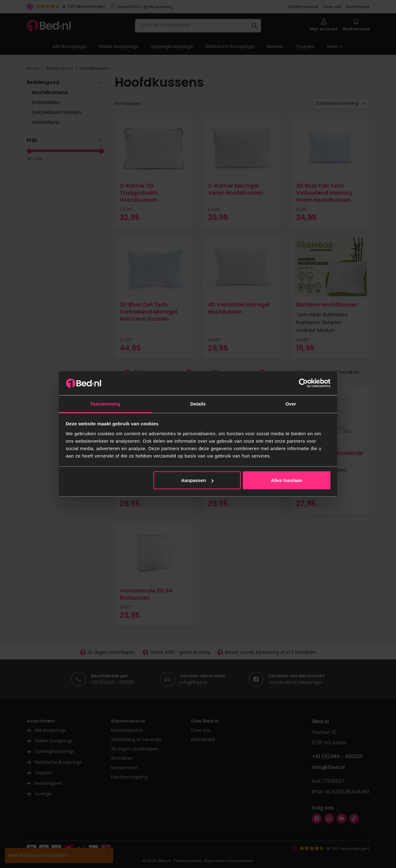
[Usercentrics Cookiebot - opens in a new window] (303, 383)
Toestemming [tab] (105, 404)
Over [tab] (291, 404)
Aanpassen (197, 480)
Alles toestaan (287, 480)
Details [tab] (198, 404)
